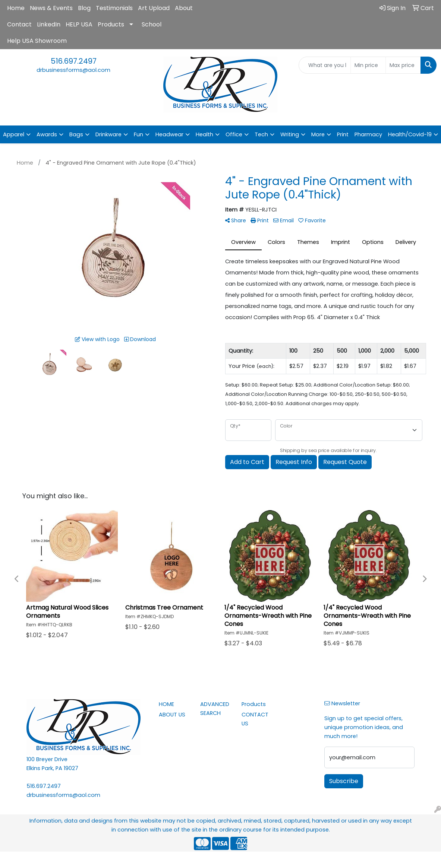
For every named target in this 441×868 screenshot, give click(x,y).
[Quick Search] (325, 65)
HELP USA (79, 24)
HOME (166, 704)
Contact (19, 24)
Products (111, 24)
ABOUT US (172, 715)
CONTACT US (255, 719)
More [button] (318, 134)
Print (343, 134)
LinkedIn (49, 24)
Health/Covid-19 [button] (410, 134)
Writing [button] (290, 134)
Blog (84, 8)
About (184, 8)
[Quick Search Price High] (403, 65)
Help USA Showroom (37, 41)
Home (16, 8)
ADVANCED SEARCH (215, 709)
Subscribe (344, 781)
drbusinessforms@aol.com (73, 70)
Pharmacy (368, 134)
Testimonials (114, 8)
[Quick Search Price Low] (368, 65)
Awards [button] (47, 134)
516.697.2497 (74, 61)
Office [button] (234, 134)
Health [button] (204, 134)
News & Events (51, 8)
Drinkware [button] (108, 134)
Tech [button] (261, 134)
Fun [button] (138, 134)
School (152, 24)
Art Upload (154, 8)
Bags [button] (76, 134)
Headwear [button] (169, 134)
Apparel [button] (14, 134)
